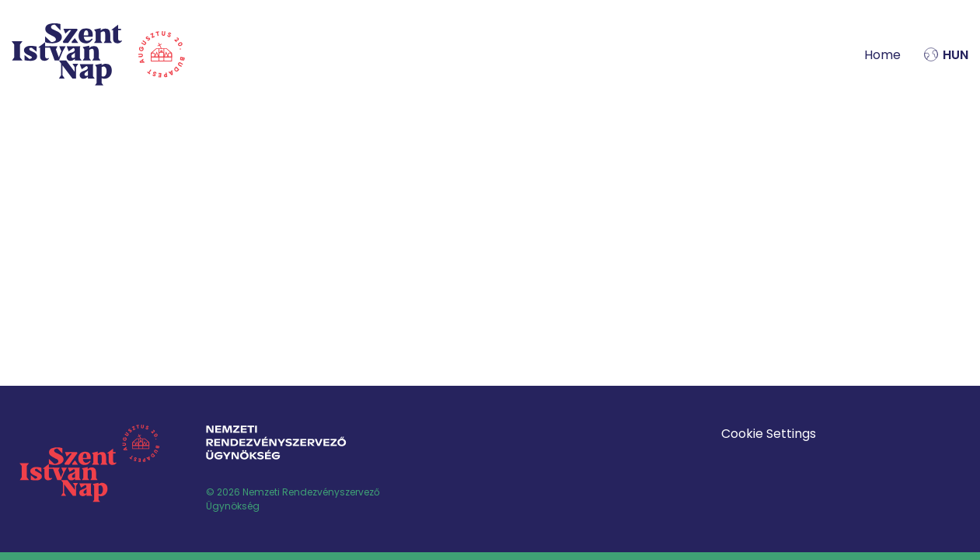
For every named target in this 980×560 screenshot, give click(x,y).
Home (882, 55)
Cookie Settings (769, 434)
